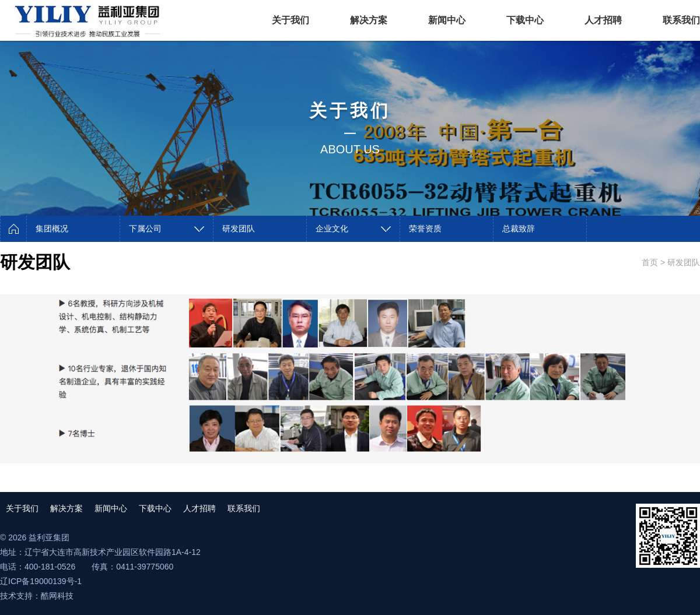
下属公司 (145, 229)
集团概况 (52, 229)
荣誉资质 (425, 229)
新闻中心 (447, 20)
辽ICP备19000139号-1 (41, 581)
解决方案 (369, 20)
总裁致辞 (519, 229)
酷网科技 (57, 596)
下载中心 (525, 20)
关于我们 (290, 20)
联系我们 (681, 20)
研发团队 (239, 229)
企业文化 (332, 229)
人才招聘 (603, 20)
